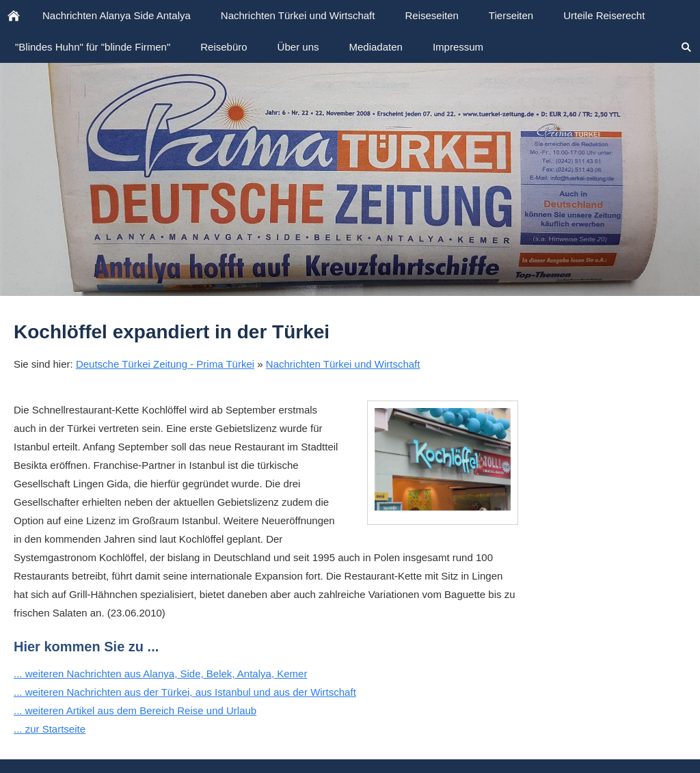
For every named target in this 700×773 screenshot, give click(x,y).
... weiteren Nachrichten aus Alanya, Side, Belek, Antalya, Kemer (160, 674)
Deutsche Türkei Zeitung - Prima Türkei (165, 364)
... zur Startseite (50, 729)
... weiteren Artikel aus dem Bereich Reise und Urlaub (135, 710)
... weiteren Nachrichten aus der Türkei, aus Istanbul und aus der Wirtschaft (185, 692)
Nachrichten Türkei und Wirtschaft (343, 364)
